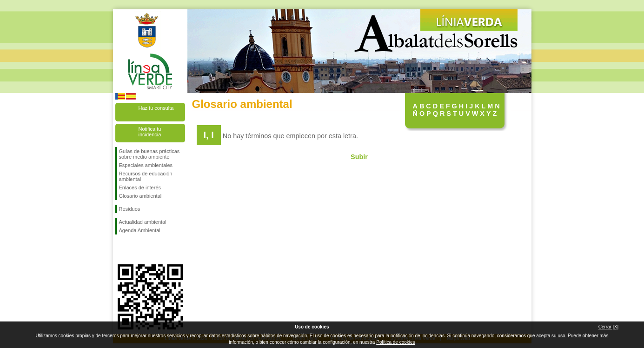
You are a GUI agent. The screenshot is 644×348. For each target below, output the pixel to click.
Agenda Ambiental (140, 230)
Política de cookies (395, 342)
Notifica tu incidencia (150, 132)
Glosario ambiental (140, 196)
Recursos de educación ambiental (146, 176)
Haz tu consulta (156, 108)
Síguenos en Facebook (121, 249)
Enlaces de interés (140, 187)
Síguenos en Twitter (136, 249)
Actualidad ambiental (143, 222)
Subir (359, 157)
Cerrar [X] (608, 327)
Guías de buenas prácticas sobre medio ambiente (149, 154)
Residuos (130, 209)
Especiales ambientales (146, 165)
